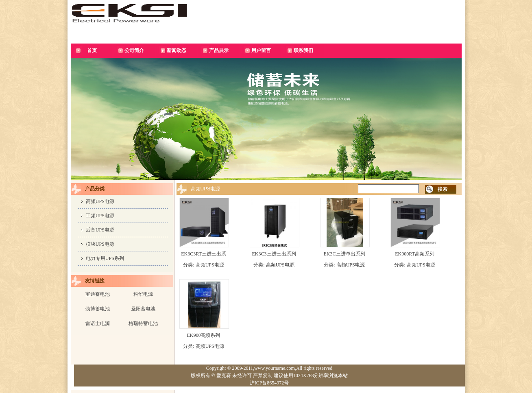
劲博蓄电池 (98, 309)
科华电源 (143, 294)
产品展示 (219, 50)
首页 (92, 50)
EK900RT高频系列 (415, 254)
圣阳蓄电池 (143, 309)
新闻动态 (177, 50)
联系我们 (303, 50)
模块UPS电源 (100, 244)
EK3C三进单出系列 (344, 254)
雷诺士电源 (98, 323)
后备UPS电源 (100, 230)
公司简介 (134, 50)
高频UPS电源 (100, 201)
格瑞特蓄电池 (143, 323)
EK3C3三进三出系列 (274, 254)
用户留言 (261, 50)
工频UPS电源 (100, 216)
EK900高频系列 (204, 335)
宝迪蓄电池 (98, 294)
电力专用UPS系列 (105, 258)
